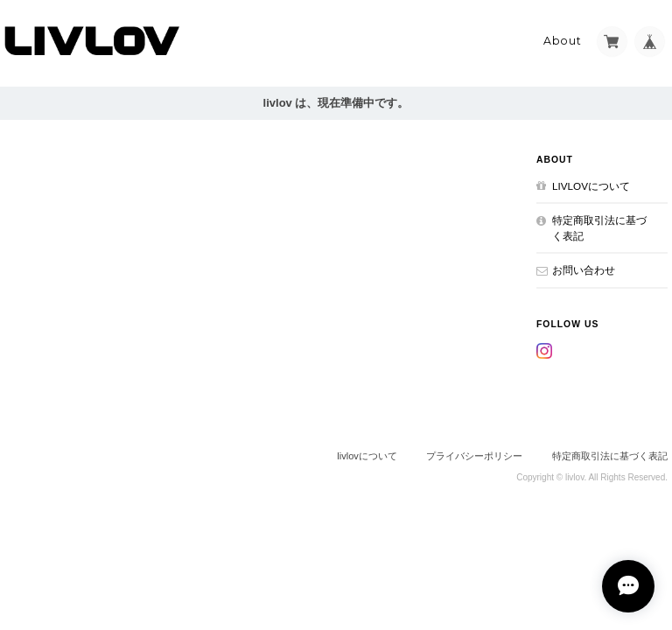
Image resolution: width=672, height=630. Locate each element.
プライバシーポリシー (474, 456)
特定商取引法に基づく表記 (599, 228)
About (563, 41)
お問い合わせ (584, 270)
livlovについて (591, 186)
